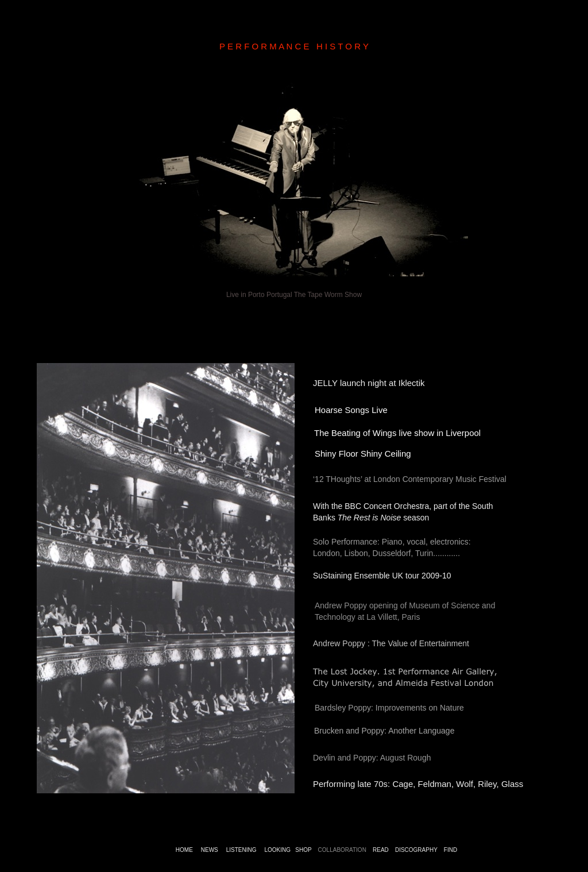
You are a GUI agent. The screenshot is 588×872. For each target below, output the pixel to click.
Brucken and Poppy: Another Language (384, 731)
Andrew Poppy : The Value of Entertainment (391, 643)
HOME (184, 850)
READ (381, 850)
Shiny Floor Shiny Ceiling (363, 454)
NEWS (210, 850)
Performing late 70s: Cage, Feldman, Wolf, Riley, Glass (419, 784)
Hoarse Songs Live (351, 410)
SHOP (303, 850)
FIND (450, 850)
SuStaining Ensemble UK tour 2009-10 (382, 576)
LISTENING (241, 850)
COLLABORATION (342, 850)
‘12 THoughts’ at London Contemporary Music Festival (410, 479)
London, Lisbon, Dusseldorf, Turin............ (386, 553)
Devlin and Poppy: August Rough (372, 758)
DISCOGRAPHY (416, 850)
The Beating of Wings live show (374, 433)
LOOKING (277, 850)
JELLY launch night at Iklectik (369, 383)
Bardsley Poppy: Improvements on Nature (389, 708)
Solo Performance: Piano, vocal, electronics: (392, 542)
